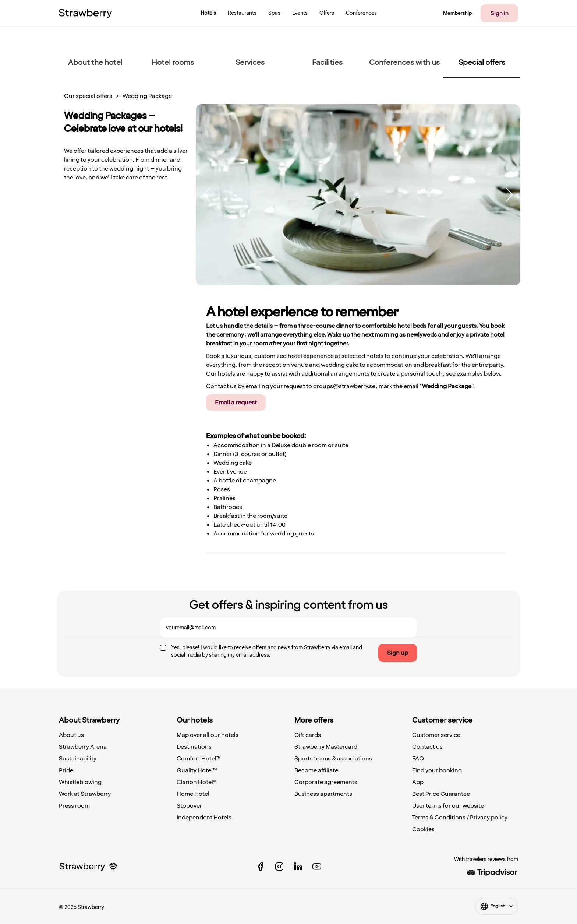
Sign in (500, 13)
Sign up (398, 653)
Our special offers (88, 96)
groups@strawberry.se (344, 386)
